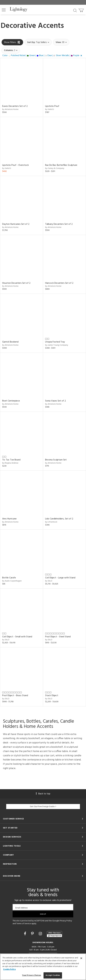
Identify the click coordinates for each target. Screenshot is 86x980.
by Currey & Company (55, 168)
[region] (43, 967)
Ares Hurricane (9, 519)
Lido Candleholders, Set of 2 (59, 519)
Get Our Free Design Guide (43, 807)
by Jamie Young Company (57, 345)
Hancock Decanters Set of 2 (59, 283)
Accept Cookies (53, 975)
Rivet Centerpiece (11, 401)
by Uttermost (51, 522)
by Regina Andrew (10, 463)
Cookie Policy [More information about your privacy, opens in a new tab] (9, 969)
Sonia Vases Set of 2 (56, 401)
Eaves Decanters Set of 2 (15, 106)
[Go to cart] (81, 10)
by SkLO (49, 581)
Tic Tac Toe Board (11, 460)
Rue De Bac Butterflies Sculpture (61, 165)
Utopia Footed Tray (55, 342)
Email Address (21, 908)
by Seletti (50, 109)
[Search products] (75, 10)
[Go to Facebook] (25, 934)
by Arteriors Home (10, 109)
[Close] (81, 958)
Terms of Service (24, 924)
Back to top (43, 794)
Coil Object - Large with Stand (60, 578)
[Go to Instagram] (41, 934)
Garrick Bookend (10, 342)
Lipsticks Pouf (52, 106)
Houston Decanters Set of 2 (16, 283)
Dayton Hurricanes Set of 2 (16, 224)
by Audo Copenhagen (12, 581)
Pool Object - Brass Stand (15, 696)
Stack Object (52, 696)
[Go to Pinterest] (33, 934)
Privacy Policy (66, 921)
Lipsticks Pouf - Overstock (15, 165)
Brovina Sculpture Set (56, 460)
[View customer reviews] (54, 934)
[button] (4, 10)
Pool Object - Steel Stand (58, 637)
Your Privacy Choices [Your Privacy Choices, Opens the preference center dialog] (32, 975)
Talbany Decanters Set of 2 (59, 224)
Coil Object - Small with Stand (17, 637)
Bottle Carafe (9, 578)
